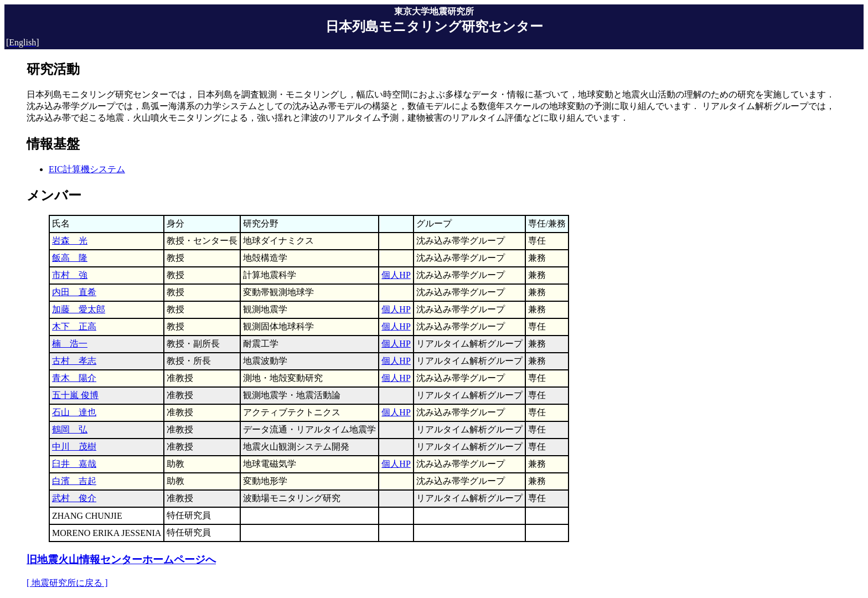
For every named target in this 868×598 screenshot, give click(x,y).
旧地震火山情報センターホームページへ (121, 560)
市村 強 (70, 275)
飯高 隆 (70, 258)
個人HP (396, 275)
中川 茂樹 (74, 447)
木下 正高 (74, 326)
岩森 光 (70, 241)
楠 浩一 (70, 344)
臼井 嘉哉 (74, 464)
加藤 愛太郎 (79, 309)
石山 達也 (74, 412)
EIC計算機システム (87, 169)
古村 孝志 (74, 361)
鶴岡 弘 (70, 429)
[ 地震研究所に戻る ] (67, 583)
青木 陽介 (74, 378)
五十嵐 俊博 (75, 395)
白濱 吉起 (74, 481)
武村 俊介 (74, 498)
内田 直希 (74, 292)
